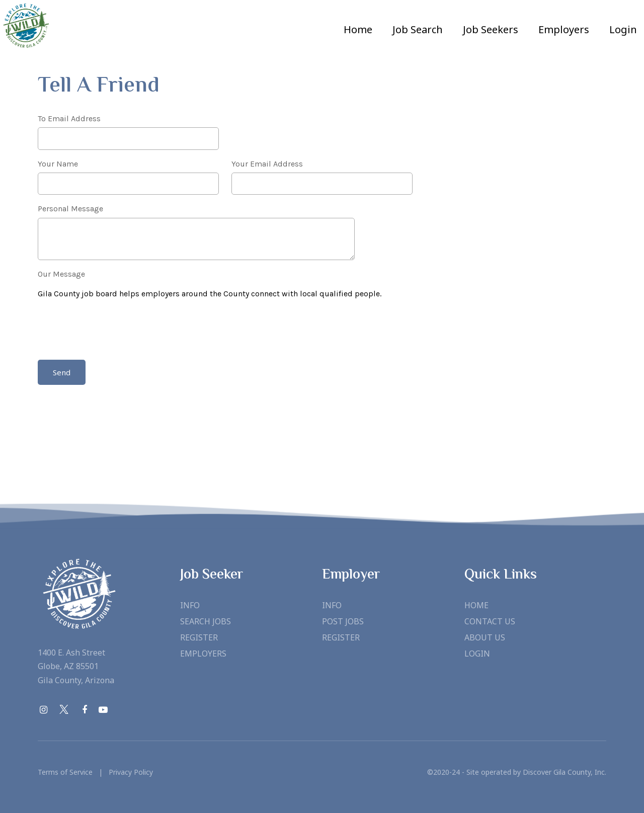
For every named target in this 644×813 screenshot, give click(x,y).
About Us (485, 637)
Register (199, 637)
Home (358, 29)
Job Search (418, 29)
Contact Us (490, 621)
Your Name (58, 164)
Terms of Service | (70, 772)
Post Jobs (343, 621)
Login (623, 29)
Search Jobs (206, 621)
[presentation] (114, 331)
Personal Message (70, 209)
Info (190, 605)
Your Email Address (267, 164)
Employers (203, 654)
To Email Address (69, 118)
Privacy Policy (128, 772)
